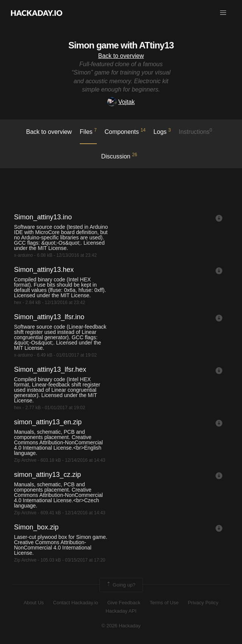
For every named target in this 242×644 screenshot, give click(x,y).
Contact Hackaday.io (75, 603)
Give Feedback (124, 603)
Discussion (119, 156)
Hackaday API (121, 611)
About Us (33, 603)
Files (88, 131)
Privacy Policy (203, 603)
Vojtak (121, 102)
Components (125, 131)
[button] (223, 13)
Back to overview (121, 56)
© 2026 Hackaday (121, 626)
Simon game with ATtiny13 (121, 45)
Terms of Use (164, 603)
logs (162, 131)
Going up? (121, 585)
